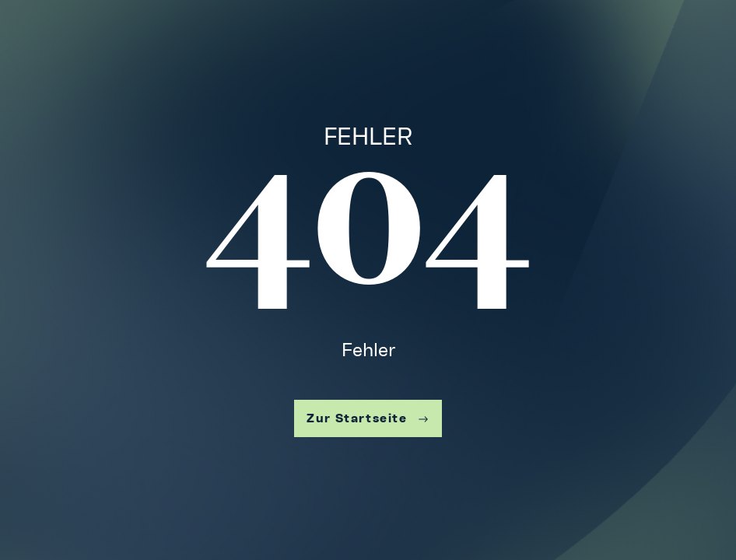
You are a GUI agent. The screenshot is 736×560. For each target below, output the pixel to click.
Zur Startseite (368, 418)
